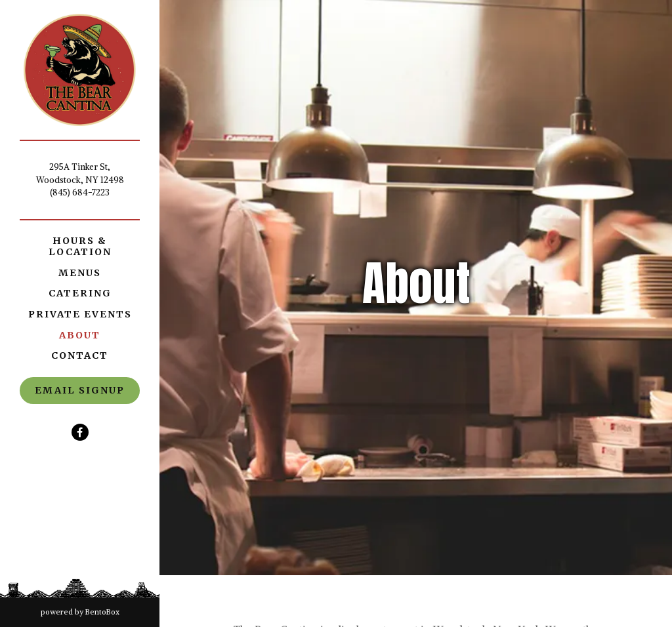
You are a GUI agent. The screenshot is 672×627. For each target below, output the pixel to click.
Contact (80, 355)
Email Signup (80, 390)
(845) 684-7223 (80, 192)
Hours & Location (80, 246)
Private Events (80, 314)
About (80, 335)
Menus (80, 273)
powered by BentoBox (100, 611)
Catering (80, 293)
